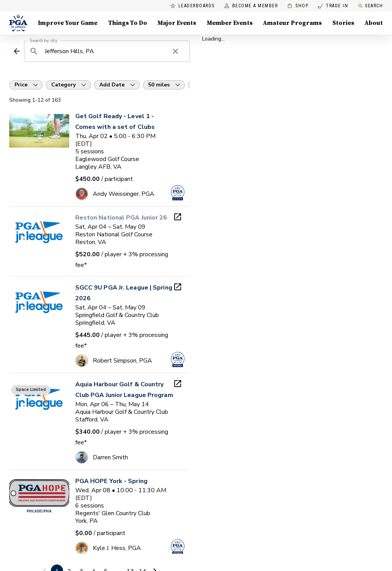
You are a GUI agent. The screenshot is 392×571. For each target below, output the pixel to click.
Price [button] (21, 85)
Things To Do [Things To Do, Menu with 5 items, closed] (128, 23)
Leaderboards (193, 6)
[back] (17, 51)
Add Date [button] (112, 85)
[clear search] (175, 51)
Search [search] (370, 6)
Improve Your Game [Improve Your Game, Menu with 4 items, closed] (68, 23)
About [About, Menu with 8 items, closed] (374, 23)
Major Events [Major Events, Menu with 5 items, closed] (177, 23)
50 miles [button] (159, 85)
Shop (298, 6)
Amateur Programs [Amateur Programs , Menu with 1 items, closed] (292, 23)
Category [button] (63, 85)
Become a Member (251, 6)
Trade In (333, 6)
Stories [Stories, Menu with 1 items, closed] (343, 23)
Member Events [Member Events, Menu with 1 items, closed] (230, 23)
